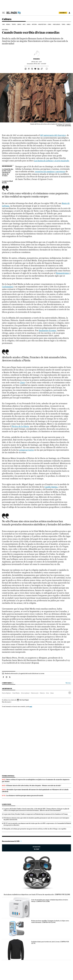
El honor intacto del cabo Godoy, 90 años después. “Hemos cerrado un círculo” (34, 786)
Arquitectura (42, 24)
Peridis (36, 59)
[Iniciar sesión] (69, 13)
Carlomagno (8, 287)
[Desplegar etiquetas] (70, 693)
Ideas (52, 693)
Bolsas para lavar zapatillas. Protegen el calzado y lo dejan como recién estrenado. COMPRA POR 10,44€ (50, 921)
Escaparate (36, 848)
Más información (7, 702)
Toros (63, 24)
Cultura (7, 19)
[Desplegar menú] (4, 13)
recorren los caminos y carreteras (50, 171)
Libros (19, 24)
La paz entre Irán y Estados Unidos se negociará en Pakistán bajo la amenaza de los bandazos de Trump (36, 814)
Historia (34, 24)
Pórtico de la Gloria (20, 426)
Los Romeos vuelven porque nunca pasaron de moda (25, 796)
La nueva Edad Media (7, 182)
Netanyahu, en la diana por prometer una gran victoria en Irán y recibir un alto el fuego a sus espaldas (35, 829)
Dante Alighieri (6, 693)
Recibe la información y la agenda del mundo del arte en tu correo (25, 673)
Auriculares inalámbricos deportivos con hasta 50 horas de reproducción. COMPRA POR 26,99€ (37, 895)
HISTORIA (5, 30)
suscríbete (63, 13)
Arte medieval (25, 693)
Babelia (69, 24)
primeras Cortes (26, 450)
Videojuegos (56, 24)
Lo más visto (7, 804)
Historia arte (35, 693)
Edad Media (16, 693)
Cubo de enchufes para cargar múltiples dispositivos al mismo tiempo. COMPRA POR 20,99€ (50, 901)
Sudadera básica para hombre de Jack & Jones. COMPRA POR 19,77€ (50, 942)
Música (8, 24)
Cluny (22, 382)
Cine (3, 24)
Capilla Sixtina (51, 487)
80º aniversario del (53, 135)
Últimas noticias (8, 776)
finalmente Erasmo (48, 330)
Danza (29, 24)
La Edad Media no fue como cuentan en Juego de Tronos (8, 173)
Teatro (14, 24)
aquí (31, 707)
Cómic (50, 24)
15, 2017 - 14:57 (36, 62)
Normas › (68, 683)
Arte (24, 24)
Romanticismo (63, 273)
